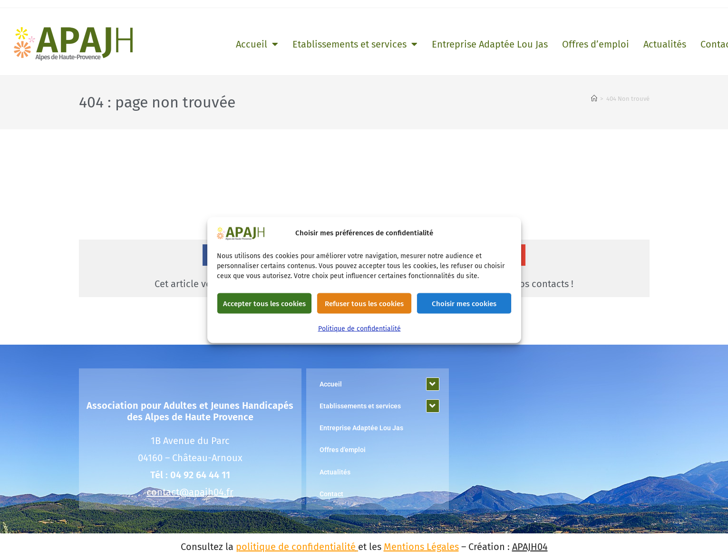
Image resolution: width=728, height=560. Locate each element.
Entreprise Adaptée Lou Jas (490, 44)
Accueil (257, 44)
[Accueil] (594, 99)
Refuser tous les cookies (364, 303)
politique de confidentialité (296, 547)
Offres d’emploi (596, 44)
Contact (331, 494)
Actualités (665, 44)
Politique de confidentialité (359, 329)
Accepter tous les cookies (264, 303)
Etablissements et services (355, 44)
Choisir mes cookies (464, 303)
